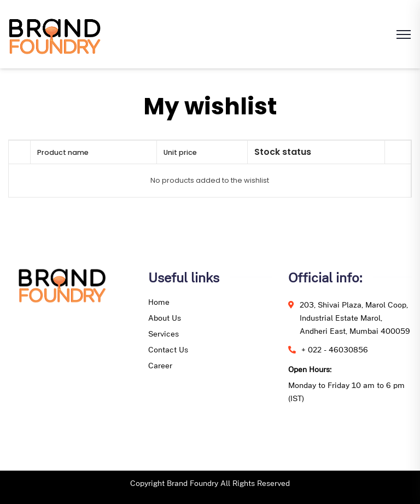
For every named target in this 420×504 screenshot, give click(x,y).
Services (164, 334)
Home (159, 302)
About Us (165, 318)
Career (160, 365)
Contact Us (168, 349)
